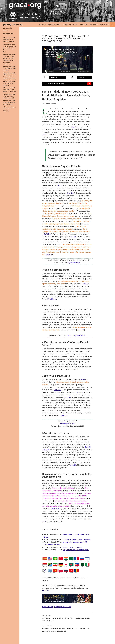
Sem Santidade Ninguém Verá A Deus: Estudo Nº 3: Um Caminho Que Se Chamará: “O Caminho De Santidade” (67, 628)
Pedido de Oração (54, 25)
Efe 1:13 (73, 237)
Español (45, 559)
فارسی (55, 565)
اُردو (82, 565)
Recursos (93, 25)
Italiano (87, 565)
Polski (61, 571)
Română (77, 571)
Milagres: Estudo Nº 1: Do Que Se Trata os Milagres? (9, 109)
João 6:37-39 (47, 234)
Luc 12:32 (71, 193)
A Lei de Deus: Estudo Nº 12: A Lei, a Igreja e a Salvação (9, 83)
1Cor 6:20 (81, 392)
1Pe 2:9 (82, 379)
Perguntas (104, 25)
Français (77, 559)
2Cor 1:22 (85, 284)
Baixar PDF (81, 77)
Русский (82, 559)
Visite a (77, 335)
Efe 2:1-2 (60, 185)
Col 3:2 (45, 135)
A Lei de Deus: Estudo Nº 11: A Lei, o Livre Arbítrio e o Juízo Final (9, 90)
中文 (61, 559)
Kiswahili (50, 565)
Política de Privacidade (63, 607)
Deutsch (61, 565)
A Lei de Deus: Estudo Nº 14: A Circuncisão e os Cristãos (9, 68)
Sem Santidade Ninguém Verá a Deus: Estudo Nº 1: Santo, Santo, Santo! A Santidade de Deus (67, 618)
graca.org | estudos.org (13, 25)
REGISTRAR (46, 590)
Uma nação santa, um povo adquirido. (77, 539)
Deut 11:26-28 (56, 509)
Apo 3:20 (75, 127)
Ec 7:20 (88, 447)
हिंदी (66, 559)
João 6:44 (49, 255)
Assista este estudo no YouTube (54, 84)
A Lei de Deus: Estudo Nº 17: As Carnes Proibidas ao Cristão (9, 40)
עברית (87, 559)
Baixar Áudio (54, 77)
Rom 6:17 (58, 390)
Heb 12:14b (52, 299)
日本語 (66, 565)
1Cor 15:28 (74, 369)
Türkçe (71, 571)
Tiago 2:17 (80, 330)
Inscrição (42, 25)
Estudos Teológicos (69, 25)
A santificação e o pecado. (73, 547)
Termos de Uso (48, 607)
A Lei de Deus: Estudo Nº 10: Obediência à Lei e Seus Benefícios (9, 96)
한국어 (45, 571)
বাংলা (71, 565)
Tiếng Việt (55, 571)
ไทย (66, 571)
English (50, 559)
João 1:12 (68, 397)
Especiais (83, 25)
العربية (71, 559)
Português (55, 559)
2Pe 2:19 (73, 465)
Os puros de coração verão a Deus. (76, 550)
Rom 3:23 (45, 450)
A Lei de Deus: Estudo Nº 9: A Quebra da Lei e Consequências (9, 102)
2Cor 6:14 (64, 415)
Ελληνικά (50, 571)
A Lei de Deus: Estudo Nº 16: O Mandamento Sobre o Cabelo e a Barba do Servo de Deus (10, 48)
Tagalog (77, 565)
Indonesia (45, 565)
